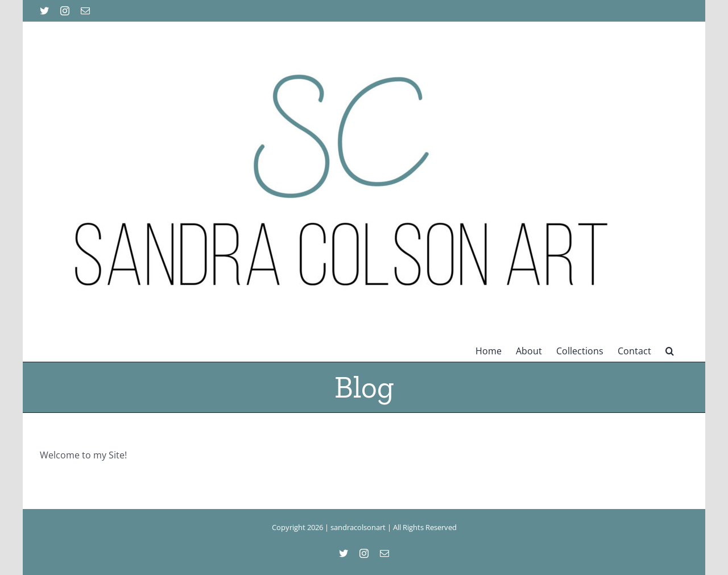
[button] (670, 350)
